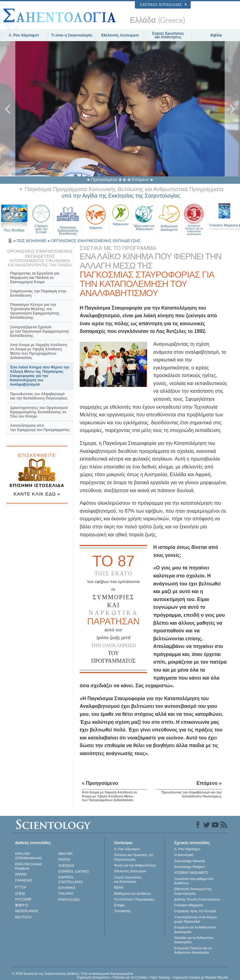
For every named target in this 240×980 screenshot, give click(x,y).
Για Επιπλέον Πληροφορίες (134, 899)
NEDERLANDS (27, 911)
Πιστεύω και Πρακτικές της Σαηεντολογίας (134, 857)
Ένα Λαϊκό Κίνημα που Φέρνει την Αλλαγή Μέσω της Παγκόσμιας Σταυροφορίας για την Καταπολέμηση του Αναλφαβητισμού (40, 376)
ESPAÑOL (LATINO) (74, 871)
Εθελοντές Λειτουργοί (120, 35)
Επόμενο (140, 179)
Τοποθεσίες (122, 911)
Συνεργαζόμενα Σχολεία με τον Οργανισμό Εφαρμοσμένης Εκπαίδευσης (40, 331)
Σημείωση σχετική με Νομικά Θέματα (201, 977)
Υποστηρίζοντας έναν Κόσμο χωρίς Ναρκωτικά (195, 919)
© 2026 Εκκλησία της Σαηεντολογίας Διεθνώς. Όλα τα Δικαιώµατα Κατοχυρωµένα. (73, 974)
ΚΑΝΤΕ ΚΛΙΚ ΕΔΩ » (37, 494)
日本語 (20, 893)
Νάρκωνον (121, 214)
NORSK (64, 859)
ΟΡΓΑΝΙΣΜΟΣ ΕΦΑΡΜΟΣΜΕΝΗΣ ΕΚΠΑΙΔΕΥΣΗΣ (96, 241)
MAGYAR (65, 854)
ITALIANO (66, 893)
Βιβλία (216, 35)
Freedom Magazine (189, 905)
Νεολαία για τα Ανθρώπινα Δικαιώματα (194, 940)
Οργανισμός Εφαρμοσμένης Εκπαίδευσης (68, 218)
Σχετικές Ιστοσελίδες (163, 5)
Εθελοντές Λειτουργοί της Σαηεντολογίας (193, 891)
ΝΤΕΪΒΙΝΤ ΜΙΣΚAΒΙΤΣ (191, 873)
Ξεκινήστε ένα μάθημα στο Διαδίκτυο (194, 881)
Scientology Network (189, 861)
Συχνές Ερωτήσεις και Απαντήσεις (168, 35)
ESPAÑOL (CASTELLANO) (70, 879)
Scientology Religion (189, 867)
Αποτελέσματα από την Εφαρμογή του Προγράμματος (40, 428)
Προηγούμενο (104, 179)
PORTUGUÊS (69, 900)
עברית (21, 887)
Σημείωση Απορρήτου (93, 977)
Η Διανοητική (184, 855)
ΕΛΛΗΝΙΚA (67, 888)
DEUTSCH (23, 917)
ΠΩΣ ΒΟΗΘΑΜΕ (32, 241)
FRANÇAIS (24, 880)
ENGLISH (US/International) (28, 856)
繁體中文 (22, 905)
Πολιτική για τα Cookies (130, 977)
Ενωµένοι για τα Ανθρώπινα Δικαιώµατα (195, 929)
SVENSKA (66, 866)
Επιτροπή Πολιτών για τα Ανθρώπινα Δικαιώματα (194, 218)
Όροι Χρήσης (160, 977)
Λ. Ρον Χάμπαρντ (24, 35)
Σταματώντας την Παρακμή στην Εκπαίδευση (38, 293)
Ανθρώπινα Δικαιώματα (169, 217)
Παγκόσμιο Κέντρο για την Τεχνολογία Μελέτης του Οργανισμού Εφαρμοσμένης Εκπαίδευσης (35, 311)
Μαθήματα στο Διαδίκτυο (132, 893)
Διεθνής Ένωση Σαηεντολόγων (197, 899)
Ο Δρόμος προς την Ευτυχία (41, 218)
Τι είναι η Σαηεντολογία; (72, 35)
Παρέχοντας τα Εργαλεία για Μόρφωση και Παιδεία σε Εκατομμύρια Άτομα (35, 278)
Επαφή (119, 905)
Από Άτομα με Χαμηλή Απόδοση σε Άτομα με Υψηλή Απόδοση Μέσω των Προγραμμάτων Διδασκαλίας (39, 351)
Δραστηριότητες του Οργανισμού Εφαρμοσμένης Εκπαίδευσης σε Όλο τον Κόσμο (39, 412)
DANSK (21, 874)
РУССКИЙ (23, 899)
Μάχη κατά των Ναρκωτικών (144, 217)
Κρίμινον (96, 216)
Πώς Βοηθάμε (14, 230)
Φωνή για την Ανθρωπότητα (135, 865)
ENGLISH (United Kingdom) (28, 866)
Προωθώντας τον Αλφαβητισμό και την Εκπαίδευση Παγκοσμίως (39, 396)
